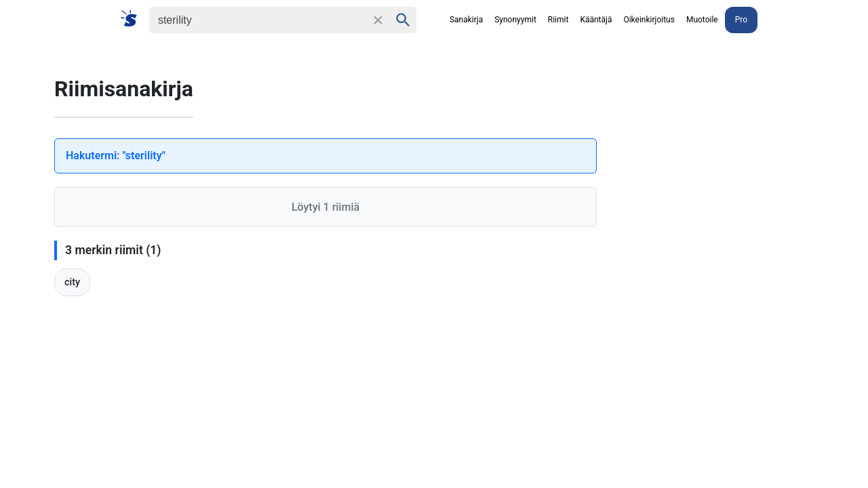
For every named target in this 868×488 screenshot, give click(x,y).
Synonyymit (515, 20)
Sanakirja (466, 20)
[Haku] (258, 20)
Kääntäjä (596, 20)
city (72, 282)
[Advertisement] (739, 255)
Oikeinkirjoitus (649, 20)
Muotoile (702, 20)
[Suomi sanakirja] (133, 19)
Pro (741, 20)
